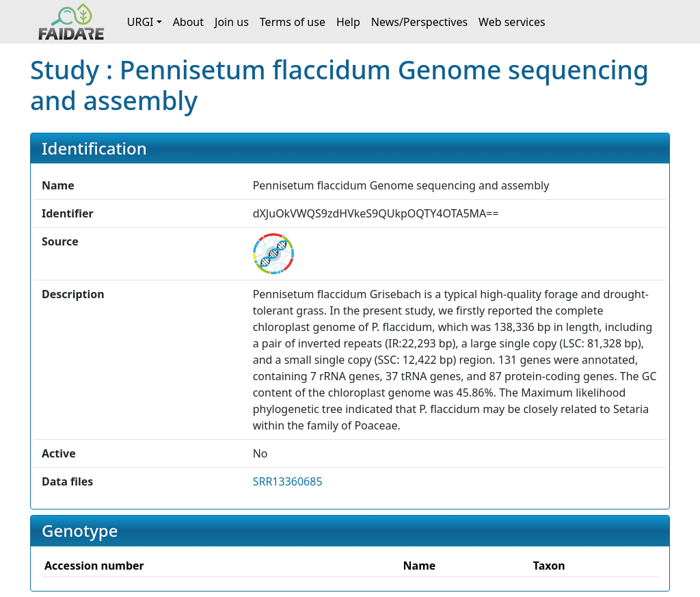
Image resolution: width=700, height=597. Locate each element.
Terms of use (293, 22)
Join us (232, 22)
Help (348, 22)
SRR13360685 (288, 481)
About (188, 22)
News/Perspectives (419, 22)
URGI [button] (140, 22)
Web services (512, 22)
